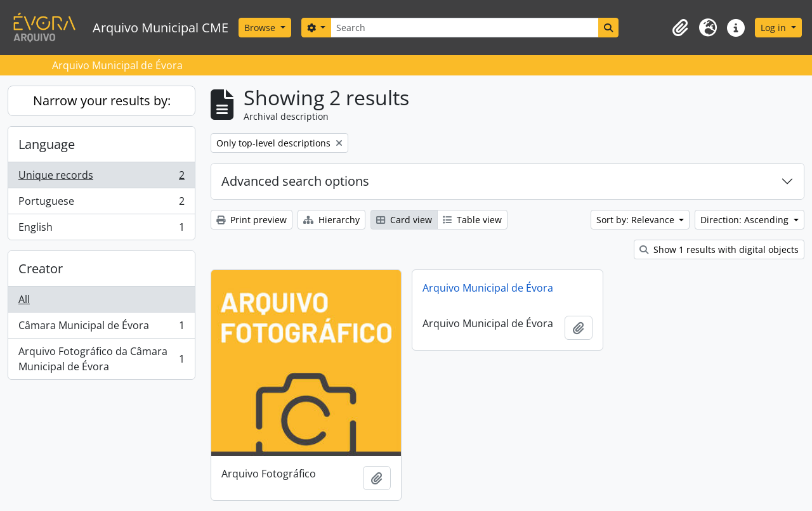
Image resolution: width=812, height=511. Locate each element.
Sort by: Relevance (637, 220)
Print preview (252, 220)
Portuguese (101, 204)
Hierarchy (331, 220)
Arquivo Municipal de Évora (488, 288)
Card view (404, 220)
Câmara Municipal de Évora (101, 328)
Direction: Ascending (746, 220)
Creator (41, 268)
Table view (472, 220)
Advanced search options (295, 181)
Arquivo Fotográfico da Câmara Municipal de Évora (101, 359)
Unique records (101, 178)
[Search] (464, 28)
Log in (775, 28)
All (24, 299)
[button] (680, 28)
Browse (261, 28)
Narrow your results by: (102, 100)
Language (47, 144)
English (101, 230)
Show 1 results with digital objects (719, 249)
